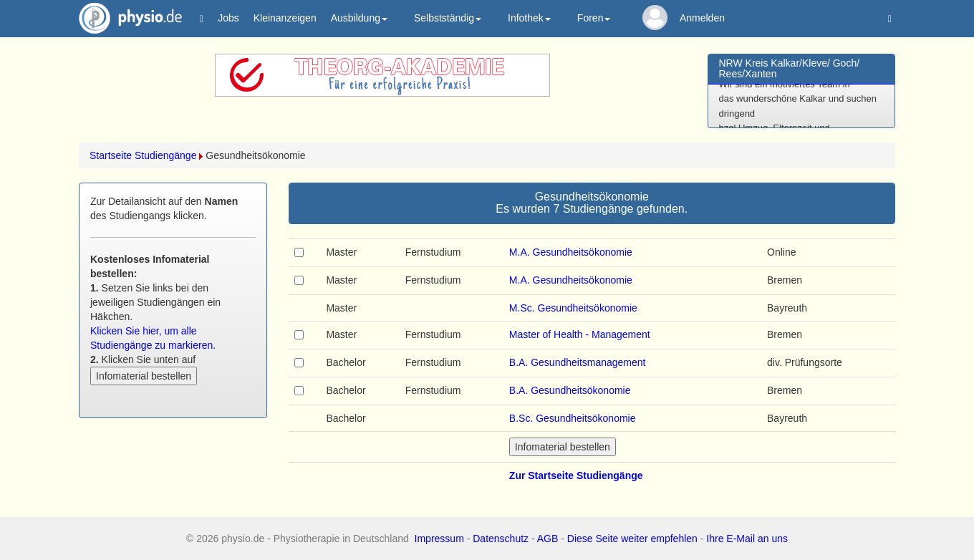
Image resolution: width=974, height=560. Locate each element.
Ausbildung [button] (359, 18)
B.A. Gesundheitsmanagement (578, 362)
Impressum (439, 539)
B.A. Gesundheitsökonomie (570, 390)
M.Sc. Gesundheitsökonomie (573, 308)
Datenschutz (501, 539)
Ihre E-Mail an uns (747, 539)
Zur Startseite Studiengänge (576, 475)
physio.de (125, 18)
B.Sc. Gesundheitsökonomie (573, 418)
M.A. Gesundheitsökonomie (571, 252)
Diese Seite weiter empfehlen (632, 539)
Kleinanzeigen (285, 18)
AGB (548, 539)
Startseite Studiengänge (143, 155)
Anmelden (702, 18)
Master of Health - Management (580, 334)
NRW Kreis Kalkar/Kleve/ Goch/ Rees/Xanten (790, 68)
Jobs (228, 18)
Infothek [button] (529, 18)
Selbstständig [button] (448, 18)
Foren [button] (594, 18)
